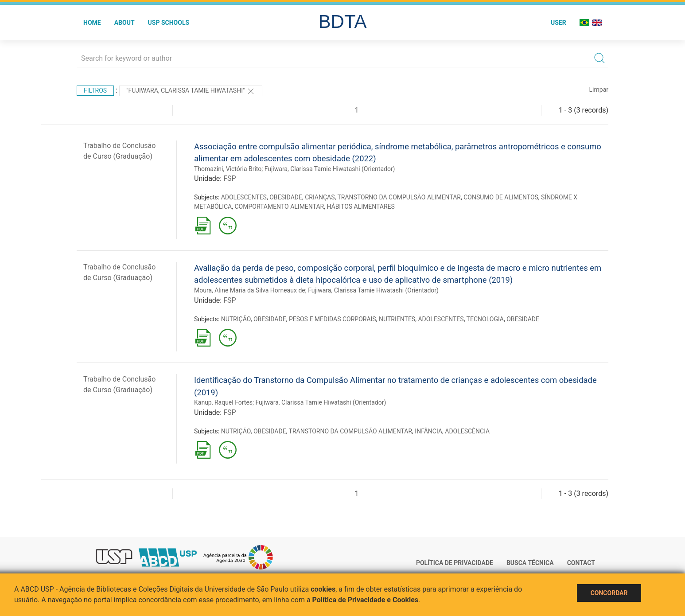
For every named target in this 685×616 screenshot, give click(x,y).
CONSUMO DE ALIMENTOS (501, 197)
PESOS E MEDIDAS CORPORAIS (333, 319)
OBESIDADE (286, 197)
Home (92, 23)
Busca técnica (530, 563)
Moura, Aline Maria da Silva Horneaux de (250, 290)
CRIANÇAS (320, 197)
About (125, 23)
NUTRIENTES (397, 319)
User (559, 23)
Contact (581, 563)
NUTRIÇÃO (236, 319)
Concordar (609, 593)
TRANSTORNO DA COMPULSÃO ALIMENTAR (399, 197)
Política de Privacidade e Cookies (366, 600)
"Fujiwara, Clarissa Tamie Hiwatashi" (191, 91)
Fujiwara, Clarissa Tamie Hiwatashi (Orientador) (330, 169)
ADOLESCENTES (244, 197)
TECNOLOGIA (485, 319)
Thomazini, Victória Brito (228, 169)
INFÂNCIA (428, 431)
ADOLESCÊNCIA (467, 431)
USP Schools (169, 23)
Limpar (599, 90)
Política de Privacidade (455, 563)
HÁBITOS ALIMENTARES (360, 207)
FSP (230, 178)
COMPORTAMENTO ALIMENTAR (279, 207)
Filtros (95, 90)
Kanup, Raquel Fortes (223, 402)
